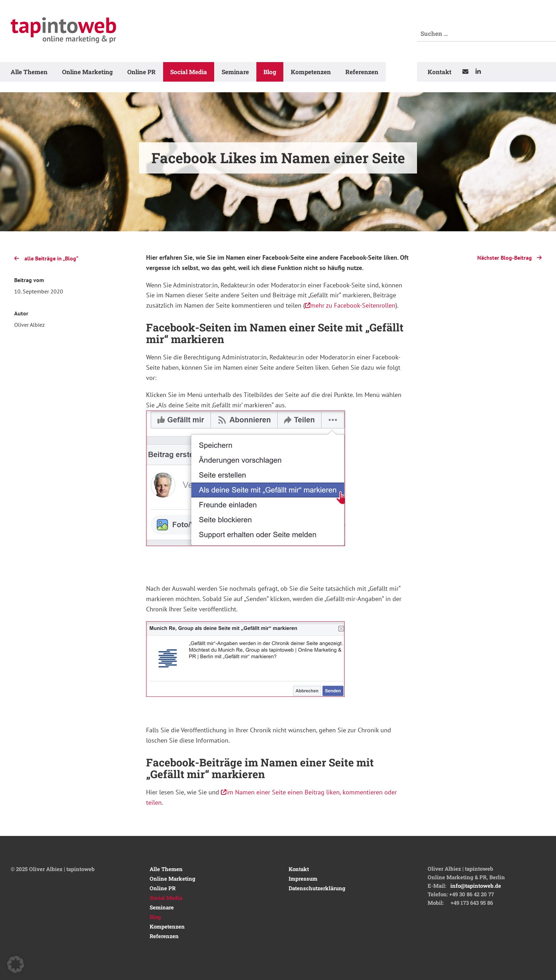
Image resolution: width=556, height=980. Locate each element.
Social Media (189, 72)
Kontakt (440, 72)
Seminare (235, 72)
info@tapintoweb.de (476, 886)
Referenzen (362, 72)
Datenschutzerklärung (317, 888)
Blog (270, 72)
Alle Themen (29, 72)
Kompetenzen (311, 72)
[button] (16, 964)
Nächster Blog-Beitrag (510, 257)
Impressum (303, 879)
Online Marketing (87, 72)
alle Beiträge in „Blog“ (46, 258)
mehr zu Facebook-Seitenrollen (350, 305)
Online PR (141, 72)
